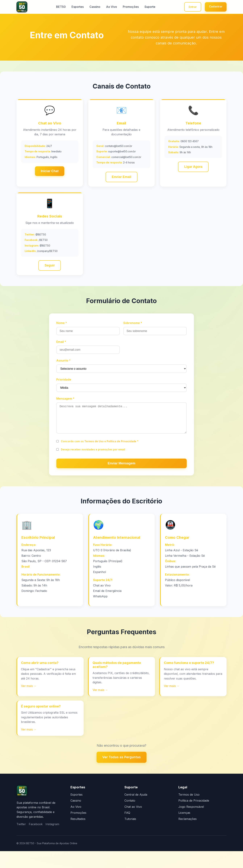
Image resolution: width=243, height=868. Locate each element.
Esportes (72, 7)
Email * (61, 348)
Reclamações (188, 836)
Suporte (144, 7)
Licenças (184, 830)
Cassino (89, 7)
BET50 (55, 7)
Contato (130, 817)
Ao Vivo (106, 7)
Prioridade (64, 386)
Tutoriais (130, 836)
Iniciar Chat (50, 173)
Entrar (184, 7)
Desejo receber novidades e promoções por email (93, 461)
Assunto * (63, 367)
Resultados (78, 836)
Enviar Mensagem (121, 475)
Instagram (52, 841)
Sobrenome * (133, 329)
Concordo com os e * (100, 453)
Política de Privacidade (121, 453)
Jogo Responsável (191, 824)
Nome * (62, 329)
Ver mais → (29, 701)
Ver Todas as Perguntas (121, 774)
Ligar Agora (193, 169)
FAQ (127, 830)
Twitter (21, 841)
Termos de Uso (94, 453)
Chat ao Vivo (133, 824)
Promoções (125, 7)
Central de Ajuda (136, 811)
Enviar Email (121, 179)
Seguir (50, 270)
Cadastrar (213, 7)
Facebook (36, 841)
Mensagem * (65, 405)
